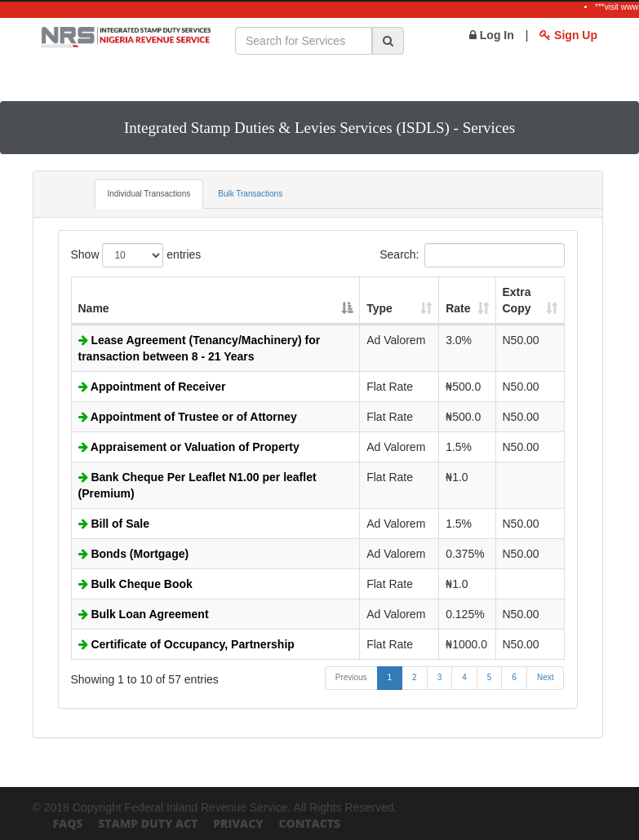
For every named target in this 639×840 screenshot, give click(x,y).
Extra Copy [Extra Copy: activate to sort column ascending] (517, 300)
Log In (492, 35)
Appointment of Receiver (152, 387)
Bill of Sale (114, 524)
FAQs (68, 823)
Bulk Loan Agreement (144, 614)
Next (546, 677)
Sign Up (568, 35)
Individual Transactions (149, 194)
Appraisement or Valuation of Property (189, 447)
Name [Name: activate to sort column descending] (94, 308)
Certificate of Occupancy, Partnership (186, 644)
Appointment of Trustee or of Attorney (188, 417)
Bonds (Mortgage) (134, 554)
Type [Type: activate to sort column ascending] (379, 308)
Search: (472, 255)
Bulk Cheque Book (135, 584)
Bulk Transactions (250, 194)
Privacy (238, 823)
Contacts (309, 823)
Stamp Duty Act (148, 823)
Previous (351, 677)
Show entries (136, 255)
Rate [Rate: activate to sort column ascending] (458, 308)
